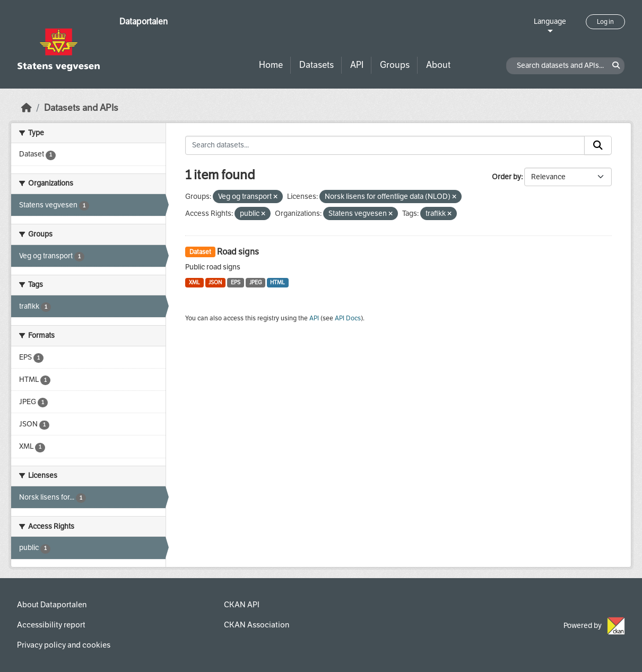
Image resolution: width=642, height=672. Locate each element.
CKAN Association (257, 625)
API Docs (348, 318)
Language (550, 21)
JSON (215, 282)
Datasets (316, 65)
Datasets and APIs (81, 108)
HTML (277, 282)
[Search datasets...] (385, 145)
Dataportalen (144, 21)
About (438, 65)
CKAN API (242, 605)
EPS (236, 282)
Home (271, 65)
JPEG (255, 282)
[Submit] (598, 145)
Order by (506, 177)
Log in (605, 22)
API (357, 65)
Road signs (238, 252)
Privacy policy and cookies (64, 645)
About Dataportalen (52, 605)
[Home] (27, 108)
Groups (395, 65)
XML (194, 282)
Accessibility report (51, 625)
